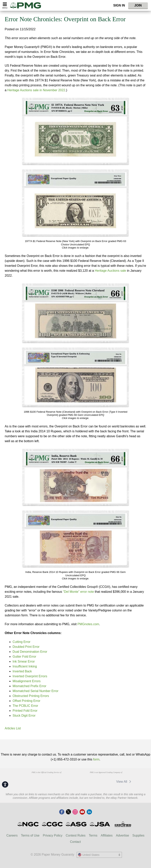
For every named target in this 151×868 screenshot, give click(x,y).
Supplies (138, 835)
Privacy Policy (53, 835)
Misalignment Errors (27, 681)
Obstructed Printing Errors (31, 696)
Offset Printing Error (26, 701)
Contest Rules (76, 835)
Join (138, 5)
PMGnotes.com (88, 624)
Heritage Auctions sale (110, 271)
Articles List (13, 728)
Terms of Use (30, 835)
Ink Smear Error (24, 661)
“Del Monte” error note (78, 592)
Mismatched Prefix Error (29, 686)
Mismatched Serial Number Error (35, 691)
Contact (75, 842)
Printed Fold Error (25, 711)
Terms (93, 835)
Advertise (122, 835)
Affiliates (107, 835)
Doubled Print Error (26, 647)
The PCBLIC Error (25, 706)
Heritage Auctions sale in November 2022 (36, 90)
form (96, 759)
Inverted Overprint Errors (30, 676)
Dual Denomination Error (30, 652)
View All (124, 782)
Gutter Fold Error (24, 657)
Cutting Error (22, 642)
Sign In (119, 5)
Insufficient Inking (25, 666)
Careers (12, 835)
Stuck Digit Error (24, 716)
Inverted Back (22, 671)
